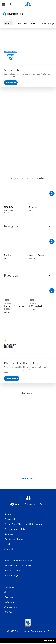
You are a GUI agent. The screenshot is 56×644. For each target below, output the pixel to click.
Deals (34, 23)
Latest (8, 23)
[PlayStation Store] (14, 14)
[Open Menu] (3, 4)
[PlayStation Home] (28, 4)
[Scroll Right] (52, 193)
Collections (21, 23)
